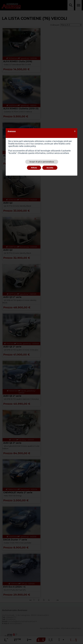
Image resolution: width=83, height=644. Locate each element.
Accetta (50, 168)
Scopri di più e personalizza (42, 162)
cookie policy (30, 146)
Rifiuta (34, 168)
